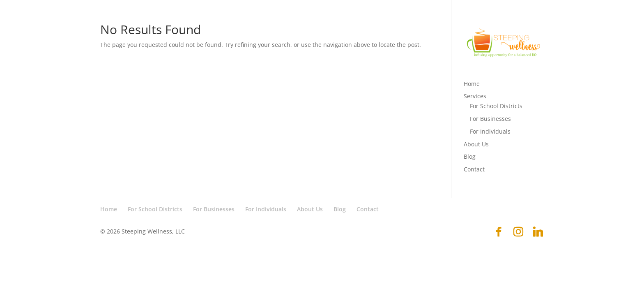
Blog (470, 156)
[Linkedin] (538, 232)
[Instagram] (518, 232)
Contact (474, 169)
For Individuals (490, 131)
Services (475, 96)
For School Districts (496, 106)
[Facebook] (499, 232)
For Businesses (490, 119)
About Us (476, 144)
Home (472, 84)
